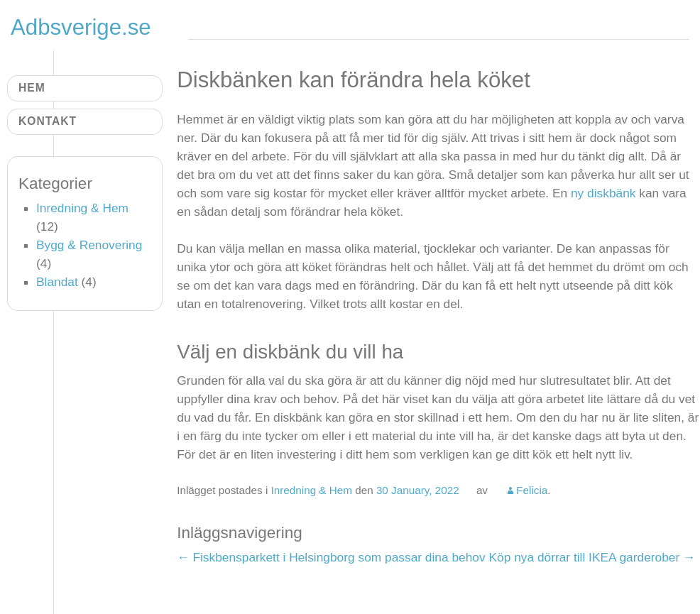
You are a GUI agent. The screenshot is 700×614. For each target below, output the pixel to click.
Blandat (57, 282)
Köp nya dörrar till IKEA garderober (592, 557)
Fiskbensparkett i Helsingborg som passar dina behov (331, 557)
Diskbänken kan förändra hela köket (354, 80)
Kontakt (48, 121)
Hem (32, 88)
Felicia (532, 490)
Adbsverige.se (81, 27)
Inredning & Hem (312, 490)
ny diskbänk (603, 193)
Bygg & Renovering (89, 245)
